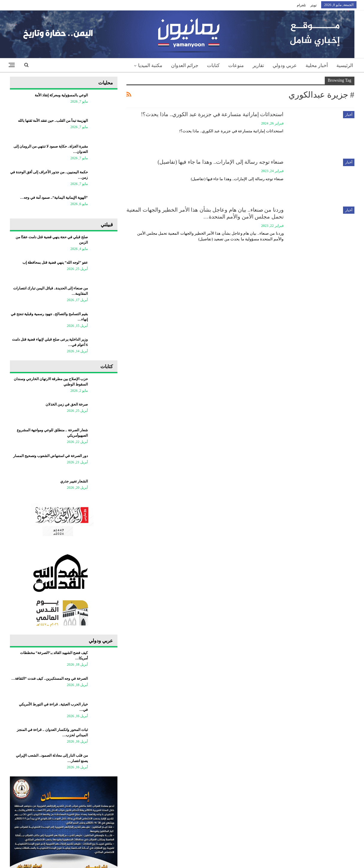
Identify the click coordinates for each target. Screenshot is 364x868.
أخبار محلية (317, 65)
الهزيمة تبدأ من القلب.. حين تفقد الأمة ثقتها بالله (53, 121)
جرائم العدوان (185, 65)
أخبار (349, 115)
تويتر (314, 5)
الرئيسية (345, 65)
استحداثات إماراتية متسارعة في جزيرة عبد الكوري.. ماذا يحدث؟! (212, 114)
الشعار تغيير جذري (74, 481)
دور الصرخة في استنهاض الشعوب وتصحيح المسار (50, 456)
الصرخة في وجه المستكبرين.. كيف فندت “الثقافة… (50, 679)
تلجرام (301, 5)
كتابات (213, 65)
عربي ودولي (285, 65)
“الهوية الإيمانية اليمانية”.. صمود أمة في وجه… (54, 198)
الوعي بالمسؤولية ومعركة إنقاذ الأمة (61, 95)
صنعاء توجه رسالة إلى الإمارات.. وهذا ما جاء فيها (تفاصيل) (221, 162)
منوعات (236, 65)
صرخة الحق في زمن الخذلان (67, 404)
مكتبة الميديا (150, 65)
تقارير (258, 65)
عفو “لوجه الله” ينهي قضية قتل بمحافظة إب (55, 262)
